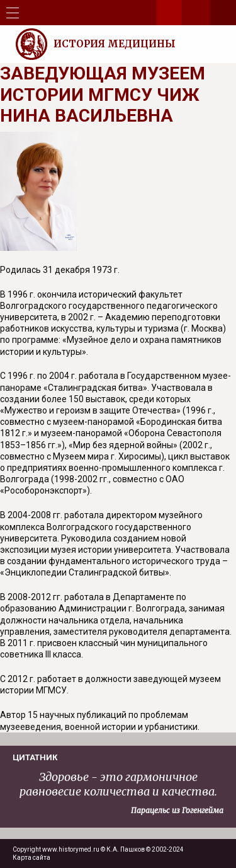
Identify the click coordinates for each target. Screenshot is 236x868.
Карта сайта (31, 858)
